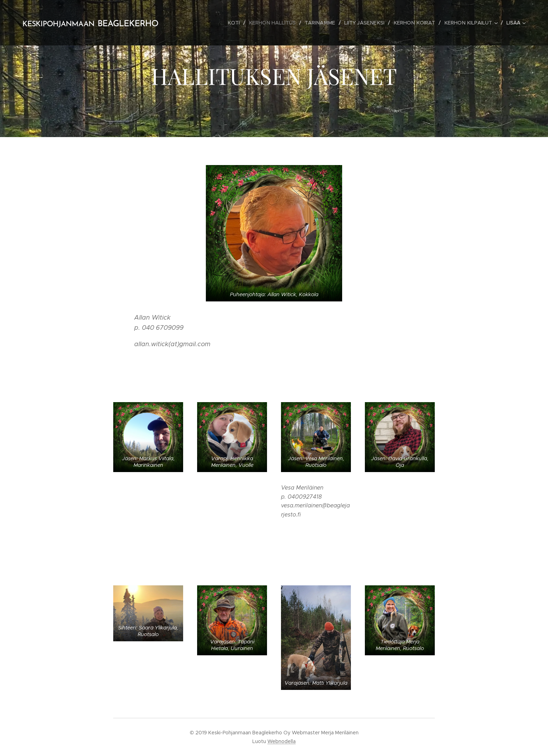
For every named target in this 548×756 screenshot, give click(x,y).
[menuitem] (243, 23)
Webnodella (282, 741)
